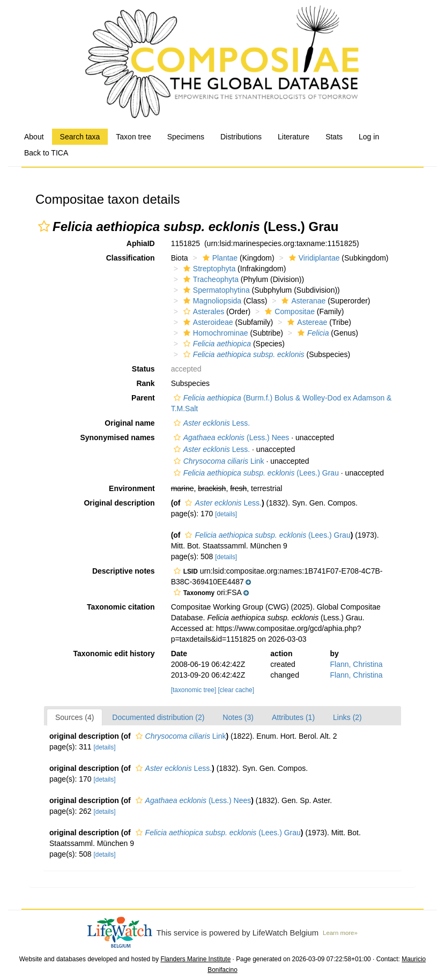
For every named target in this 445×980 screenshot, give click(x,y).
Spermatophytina (215, 290)
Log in (369, 137)
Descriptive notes (124, 571)
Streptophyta (208, 269)
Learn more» (340, 933)
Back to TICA (46, 153)
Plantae (219, 258)
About (34, 137)
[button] (44, 226)
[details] (226, 514)
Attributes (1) (293, 717)
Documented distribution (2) (158, 717)
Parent (143, 398)
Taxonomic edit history (114, 654)
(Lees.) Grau (255, 473)
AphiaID (141, 243)
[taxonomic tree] (194, 690)
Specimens (186, 137)
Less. (211, 423)
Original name (129, 423)
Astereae (306, 322)
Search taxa (80, 137)
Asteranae (302, 301)
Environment (132, 488)
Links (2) (347, 717)
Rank (145, 383)
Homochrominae (214, 333)
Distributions (241, 137)
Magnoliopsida (211, 301)
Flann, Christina (357, 664)
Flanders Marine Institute (195, 959)
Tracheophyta (210, 279)
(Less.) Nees (230, 437)
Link (218, 461)
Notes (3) (238, 717)
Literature (294, 137)
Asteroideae (207, 322)
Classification (131, 258)
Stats (334, 137)
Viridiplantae (313, 258)
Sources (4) (75, 717)
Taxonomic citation (121, 607)
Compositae (288, 311)
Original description (119, 503)
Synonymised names (117, 437)
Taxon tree (133, 137)
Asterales (202, 311)
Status (143, 369)
